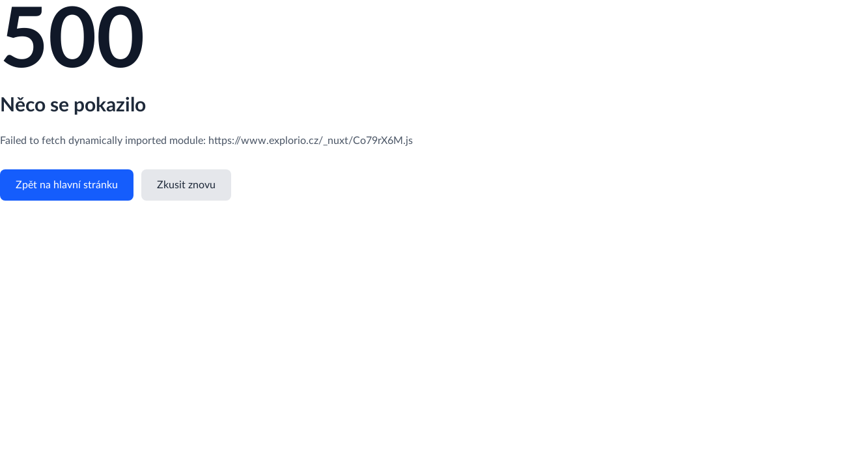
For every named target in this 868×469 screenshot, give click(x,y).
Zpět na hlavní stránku (67, 185)
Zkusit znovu (186, 185)
